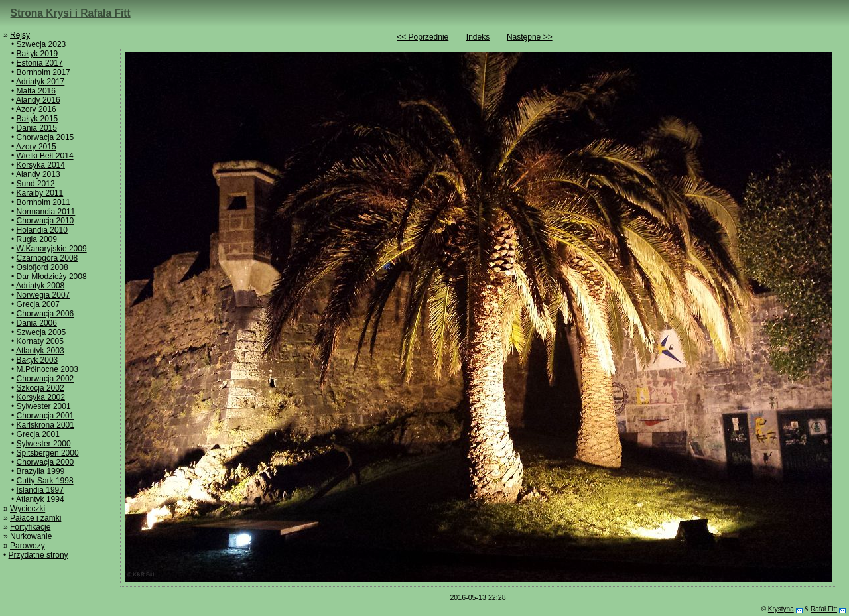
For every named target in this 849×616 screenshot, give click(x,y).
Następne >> (530, 37)
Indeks (478, 37)
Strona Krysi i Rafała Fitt (71, 13)
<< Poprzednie (423, 37)
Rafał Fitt (824, 609)
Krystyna (781, 609)
